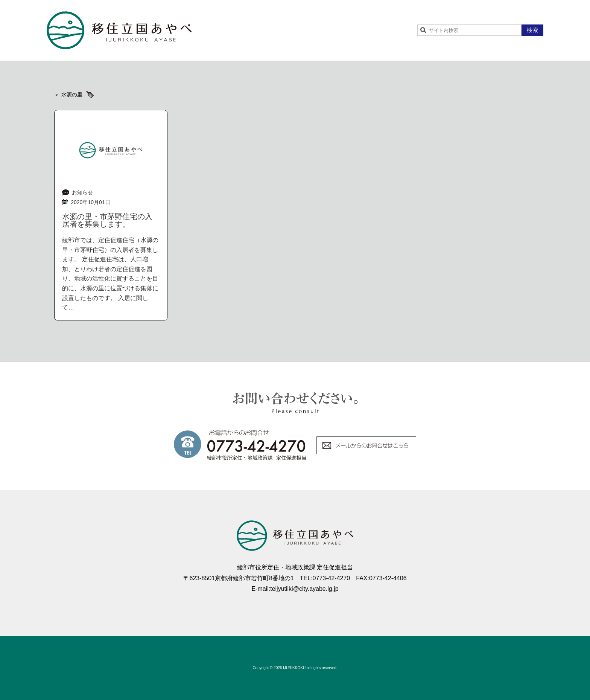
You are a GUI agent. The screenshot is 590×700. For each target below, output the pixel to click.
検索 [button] (532, 30)
